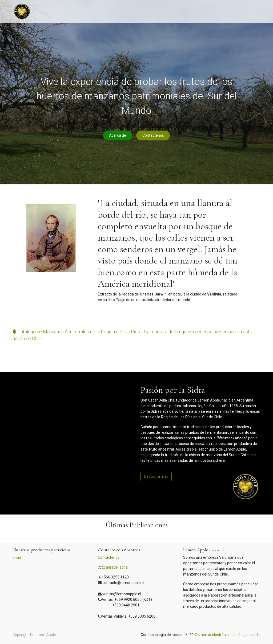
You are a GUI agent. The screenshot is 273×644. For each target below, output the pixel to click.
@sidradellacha (115, 567)
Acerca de (118, 135)
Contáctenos (153, 135)
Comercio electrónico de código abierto (228, 635)
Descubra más (156, 476)
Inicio (17, 557)
